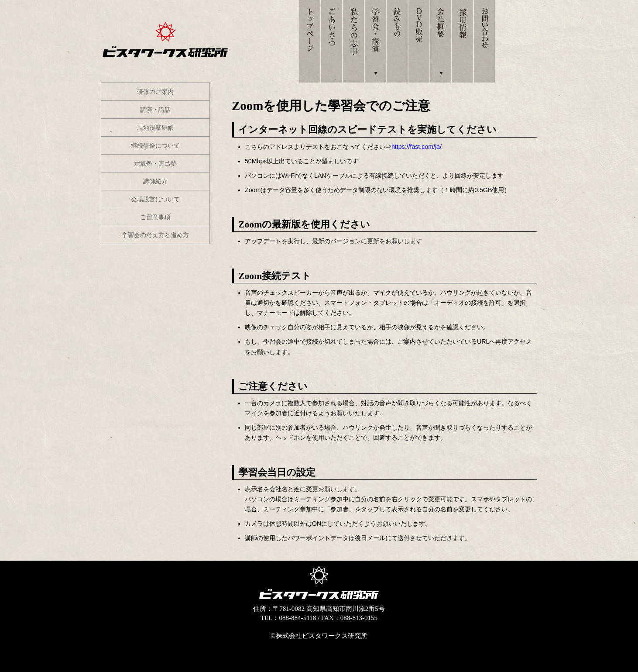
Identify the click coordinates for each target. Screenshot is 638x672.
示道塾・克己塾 (155, 163)
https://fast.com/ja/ (417, 147)
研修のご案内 (155, 92)
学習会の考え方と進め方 (155, 235)
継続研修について (155, 145)
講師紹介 (155, 181)
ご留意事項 (155, 217)
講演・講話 (155, 110)
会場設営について (155, 199)
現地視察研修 (155, 128)
